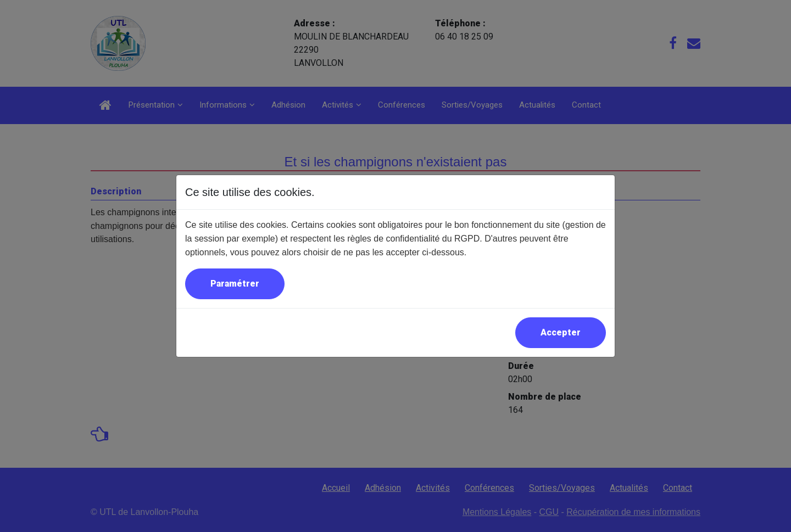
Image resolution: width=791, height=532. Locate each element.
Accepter (561, 332)
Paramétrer (235, 284)
